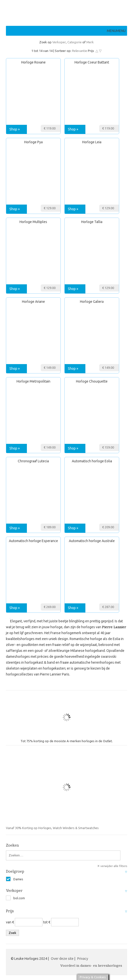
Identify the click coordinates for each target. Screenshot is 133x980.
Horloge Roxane (33, 62)
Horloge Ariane (33, 302)
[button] (116, 31)
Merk (90, 42)
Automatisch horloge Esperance (33, 541)
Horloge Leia (92, 142)
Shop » (15, 129)
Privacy (83, 959)
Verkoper (59, 42)
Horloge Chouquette (92, 381)
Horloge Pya (33, 142)
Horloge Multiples (33, 222)
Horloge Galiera (92, 302)
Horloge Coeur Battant (92, 62)
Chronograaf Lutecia (33, 461)
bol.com (15, 898)
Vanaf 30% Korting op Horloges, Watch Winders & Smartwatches (55, 790)
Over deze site (62, 959)
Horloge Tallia (92, 222)
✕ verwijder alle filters (112, 866)
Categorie (75, 42)
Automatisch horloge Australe (92, 541)
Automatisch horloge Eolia (92, 461)
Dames (15, 879)
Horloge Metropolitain (33, 381)
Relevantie (80, 51)
